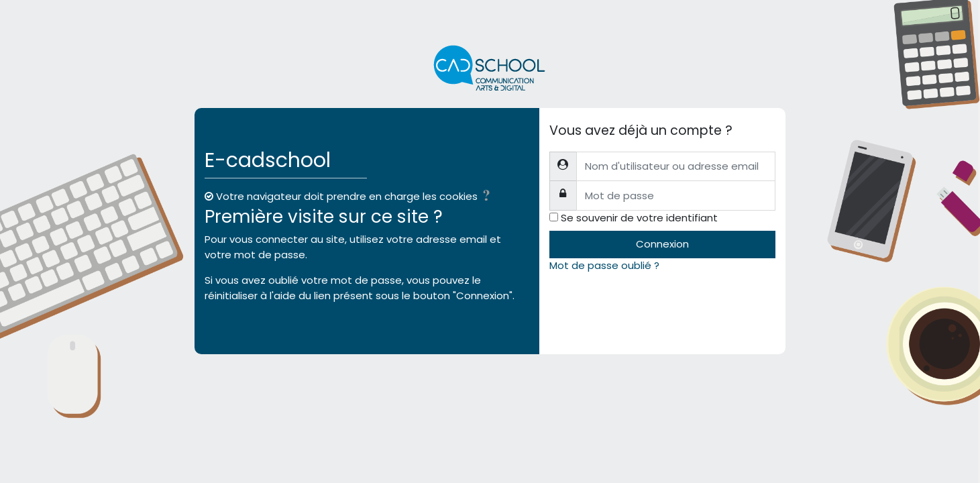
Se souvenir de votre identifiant (639, 218)
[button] (489, 198)
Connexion (662, 244)
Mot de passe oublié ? (604, 265)
